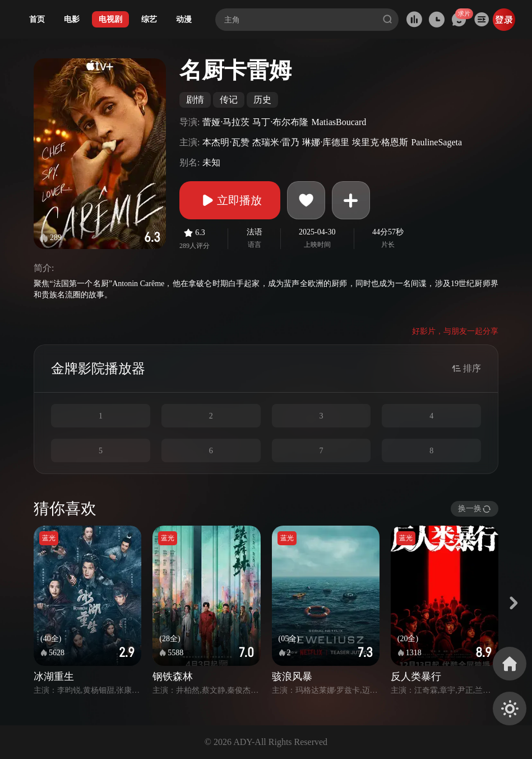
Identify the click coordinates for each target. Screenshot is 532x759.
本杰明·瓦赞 (226, 142)
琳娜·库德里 (326, 142)
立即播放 (230, 200)
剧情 (195, 100)
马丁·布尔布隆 (280, 122)
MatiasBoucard (339, 122)
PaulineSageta (436, 142)
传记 (229, 100)
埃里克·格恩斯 (380, 142)
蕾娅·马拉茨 (226, 122)
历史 (262, 100)
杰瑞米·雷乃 (276, 142)
